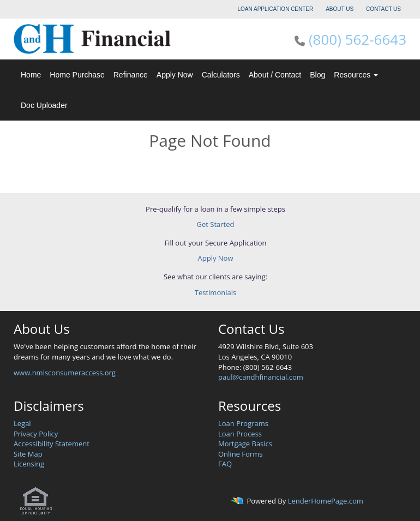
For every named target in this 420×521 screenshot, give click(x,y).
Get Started (216, 224)
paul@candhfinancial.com (261, 377)
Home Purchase (77, 75)
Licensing (29, 464)
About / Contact (275, 75)
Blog (317, 75)
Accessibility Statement (52, 444)
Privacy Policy (36, 434)
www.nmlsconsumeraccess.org (65, 373)
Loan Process (240, 434)
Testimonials (215, 292)
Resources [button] (356, 75)
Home (31, 75)
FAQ (225, 464)
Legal (22, 423)
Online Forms (240, 454)
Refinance (131, 75)
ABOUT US (340, 9)
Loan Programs (243, 423)
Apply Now (175, 75)
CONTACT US (383, 9)
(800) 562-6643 (358, 39)
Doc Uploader (44, 105)
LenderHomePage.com (326, 501)
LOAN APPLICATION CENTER (276, 9)
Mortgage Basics (245, 444)
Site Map (28, 454)
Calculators (221, 75)
